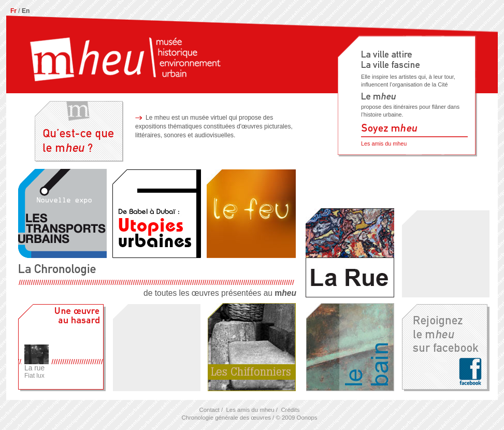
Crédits (290, 410)
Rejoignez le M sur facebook (445, 347)
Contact (209, 410)
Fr (13, 11)
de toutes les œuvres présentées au (157, 280)
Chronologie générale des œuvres (226, 418)
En (26, 11)
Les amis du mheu (384, 144)
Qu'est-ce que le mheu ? (79, 130)
